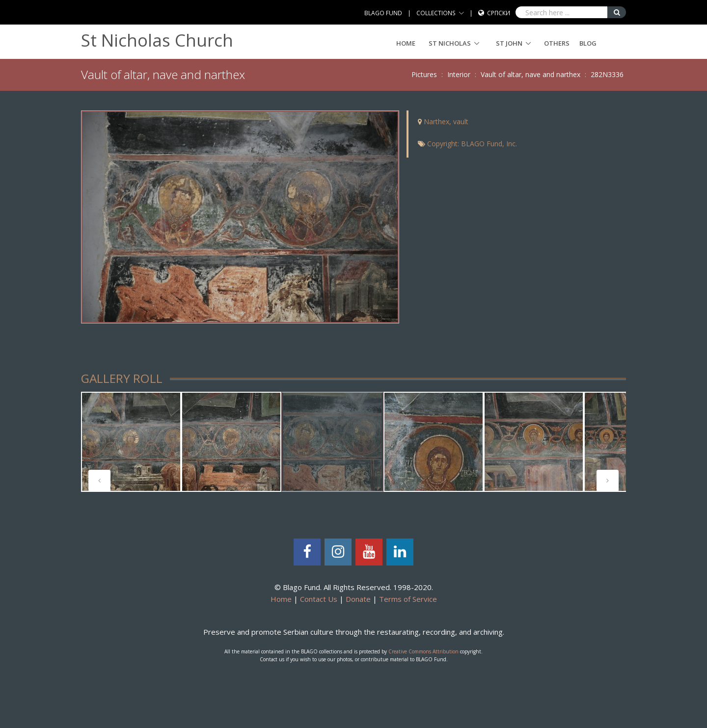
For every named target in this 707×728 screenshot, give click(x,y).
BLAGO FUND (383, 13)
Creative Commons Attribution (423, 651)
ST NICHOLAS (450, 43)
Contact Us (319, 599)
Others (557, 43)
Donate (358, 599)
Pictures (424, 74)
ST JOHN (509, 43)
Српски (499, 13)
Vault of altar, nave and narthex (530, 74)
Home (406, 43)
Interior (459, 74)
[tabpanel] (131, 442)
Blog (588, 43)
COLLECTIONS (436, 13)
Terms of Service (408, 599)
